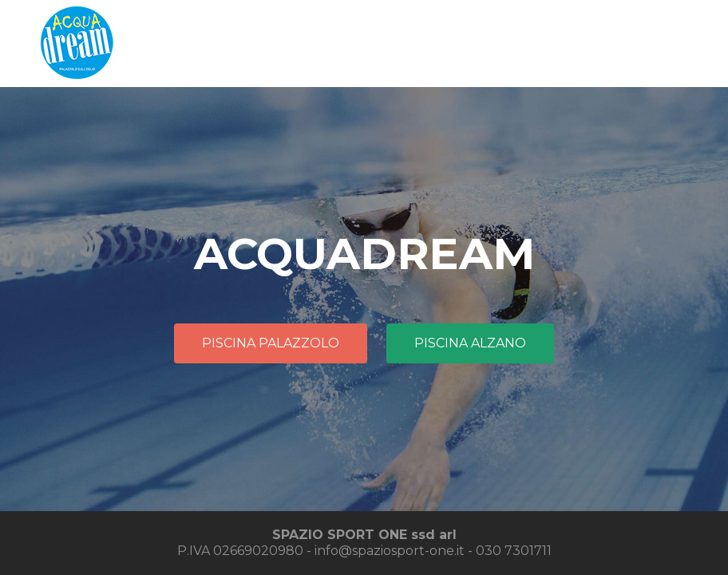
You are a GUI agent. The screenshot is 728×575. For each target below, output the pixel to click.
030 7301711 (514, 551)
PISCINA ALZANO (470, 343)
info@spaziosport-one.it (390, 551)
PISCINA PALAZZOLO (271, 343)
